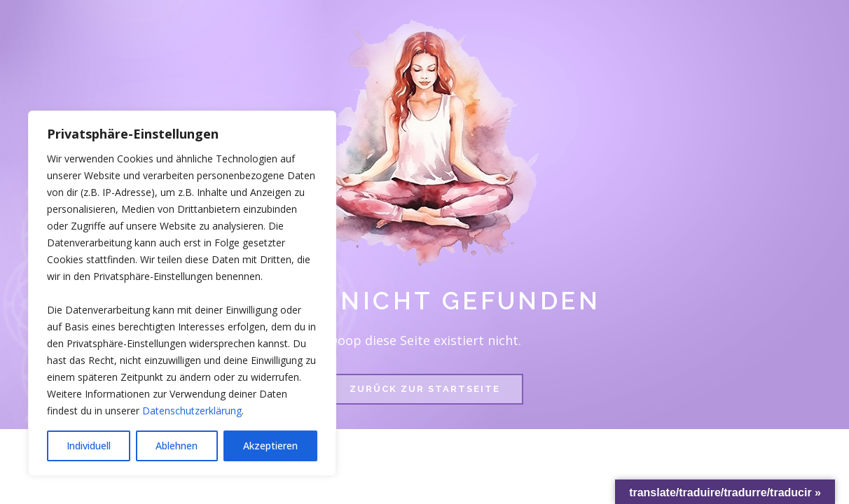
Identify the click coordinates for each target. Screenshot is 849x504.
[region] (182, 293)
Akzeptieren (270, 446)
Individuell (89, 446)
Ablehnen (177, 446)
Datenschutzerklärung (192, 411)
